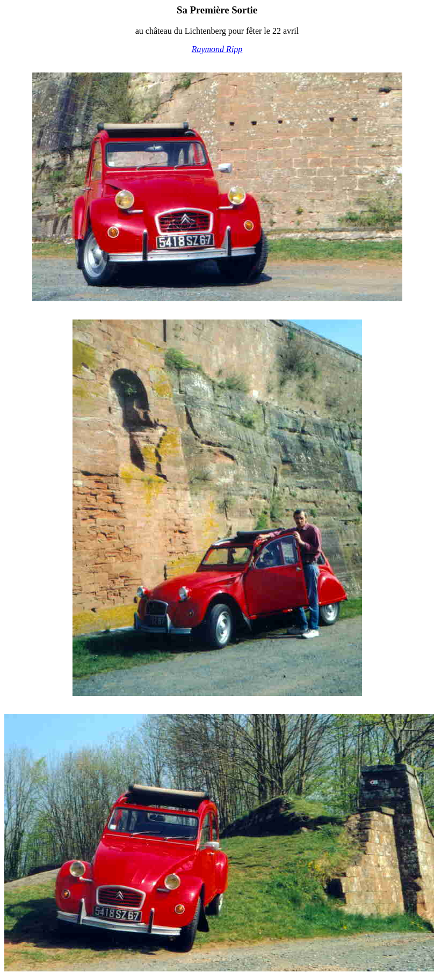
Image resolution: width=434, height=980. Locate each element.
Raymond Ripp (217, 49)
